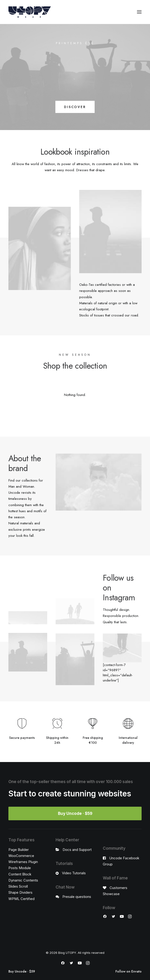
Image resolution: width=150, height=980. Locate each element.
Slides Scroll (18, 886)
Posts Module (20, 868)
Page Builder (19, 850)
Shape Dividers (20, 892)
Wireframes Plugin (23, 862)
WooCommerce (21, 856)
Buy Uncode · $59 (22, 972)
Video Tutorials (74, 873)
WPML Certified (21, 899)
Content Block (20, 874)
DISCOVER (75, 107)
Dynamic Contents (23, 880)
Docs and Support (77, 850)
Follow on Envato (129, 972)
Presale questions (77, 897)
